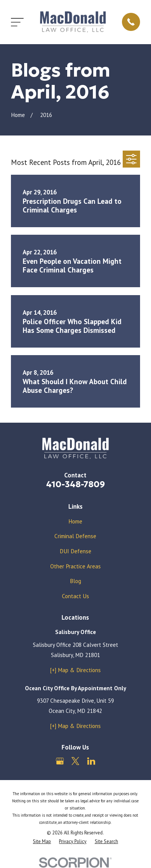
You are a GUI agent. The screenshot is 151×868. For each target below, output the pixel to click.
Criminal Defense (75, 536)
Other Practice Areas (75, 566)
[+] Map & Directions (75, 670)
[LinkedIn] (91, 761)
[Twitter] (75, 761)
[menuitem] (42, 841)
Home (75, 521)
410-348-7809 (75, 484)
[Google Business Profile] (60, 761)
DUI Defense (75, 551)
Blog (75, 581)
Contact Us (75, 596)
